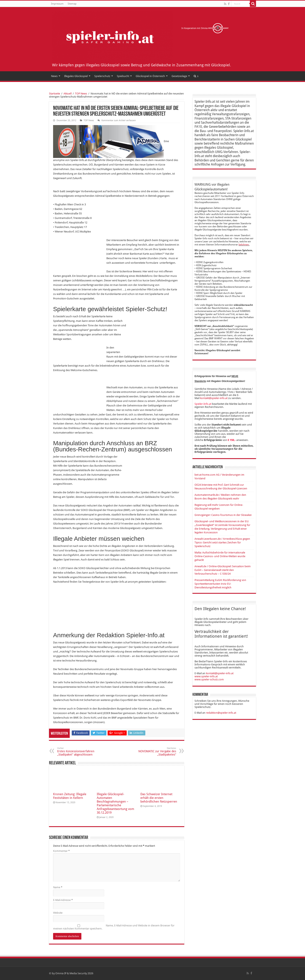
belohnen (244, 245)
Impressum (57, 4)
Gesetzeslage (179, 76)
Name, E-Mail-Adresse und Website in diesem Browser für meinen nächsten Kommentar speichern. (114, 927)
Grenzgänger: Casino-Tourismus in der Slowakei (223, 515)
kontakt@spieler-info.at (214, 398)
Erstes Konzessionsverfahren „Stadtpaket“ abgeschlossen (78, 752)
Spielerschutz (102, 76)
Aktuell (68, 94)
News (54, 76)
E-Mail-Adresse (63, 900)
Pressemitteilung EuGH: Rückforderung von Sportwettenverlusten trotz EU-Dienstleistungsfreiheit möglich (220, 584)
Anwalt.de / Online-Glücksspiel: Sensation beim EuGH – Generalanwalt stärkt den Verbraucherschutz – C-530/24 (223, 570)
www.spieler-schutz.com (209, 679)
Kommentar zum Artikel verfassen (119, 120)
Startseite (55, 94)
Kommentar (61, 851)
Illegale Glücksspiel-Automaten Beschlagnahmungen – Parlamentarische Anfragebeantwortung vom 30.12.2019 (115, 803)
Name (58, 887)
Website (58, 913)
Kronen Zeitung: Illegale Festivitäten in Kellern (70, 796)
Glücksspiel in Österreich (150, 76)
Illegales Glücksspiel (76, 76)
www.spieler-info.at (206, 676)
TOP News (81, 94)
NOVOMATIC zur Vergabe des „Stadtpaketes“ (155, 752)
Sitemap (72, 4)
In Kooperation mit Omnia (205, 28)
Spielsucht (123, 76)
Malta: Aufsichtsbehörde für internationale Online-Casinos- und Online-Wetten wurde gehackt (220, 556)
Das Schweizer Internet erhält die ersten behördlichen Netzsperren (159, 798)
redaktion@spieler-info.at (221, 713)
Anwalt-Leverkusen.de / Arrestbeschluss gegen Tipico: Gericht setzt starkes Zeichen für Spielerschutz (222, 542)
